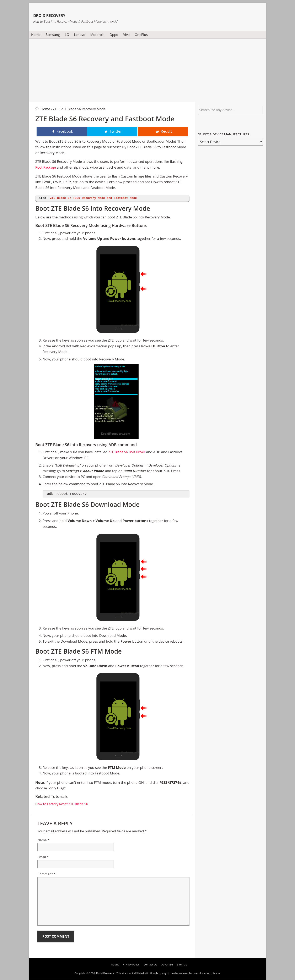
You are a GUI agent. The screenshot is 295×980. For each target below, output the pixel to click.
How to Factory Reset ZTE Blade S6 (63, 804)
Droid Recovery (65, 14)
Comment (46, 875)
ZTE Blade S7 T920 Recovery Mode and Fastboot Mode (96, 198)
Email (43, 857)
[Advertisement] (147, 69)
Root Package (46, 168)
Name (43, 840)
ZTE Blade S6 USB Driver (128, 452)
